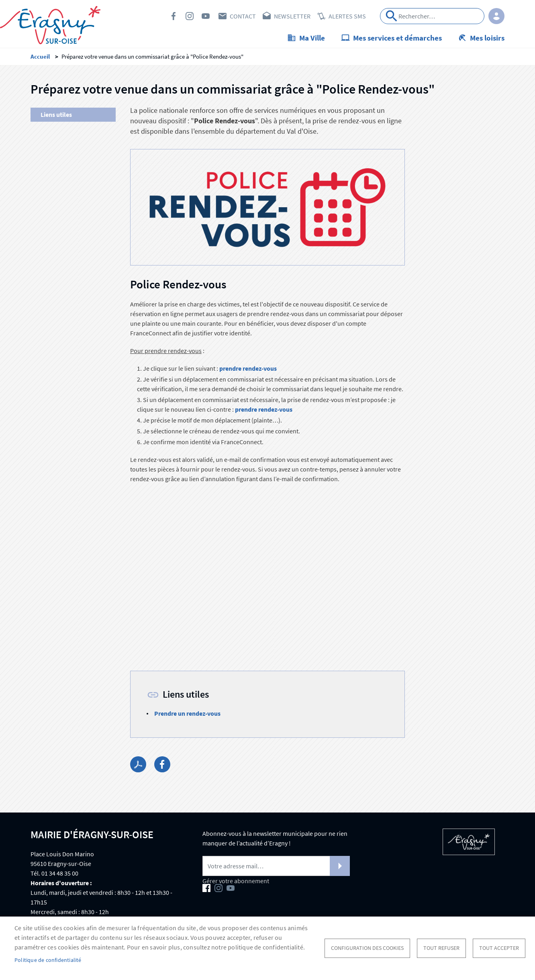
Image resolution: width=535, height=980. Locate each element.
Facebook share (162, 764)
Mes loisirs (487, 38)
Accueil (40, 56)
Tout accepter (499, 948)
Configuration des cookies (367, 948)
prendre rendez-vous (249, 368)
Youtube (206, 16)
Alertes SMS (347, 16)
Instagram (190, 16)
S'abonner (340, 866)
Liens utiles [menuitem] (56, 114)
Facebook (174, 16)
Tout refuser (441, 948)
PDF (138, 764)
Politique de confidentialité (48, 960)
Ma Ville (312, 38)
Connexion (496, 16)
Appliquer (392, 16)
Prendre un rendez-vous (187, 713)
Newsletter (292, 16)
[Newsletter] (276, 866)
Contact (243, 16)
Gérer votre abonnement (236, 881)
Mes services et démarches (397, 38)
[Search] (432, 16)
